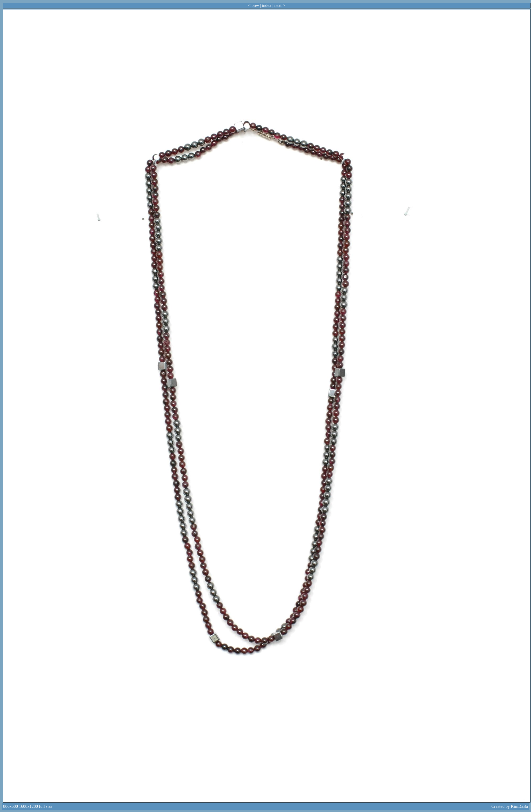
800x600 (11, 806)
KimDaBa (519, 806)
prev (255, 5)
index (267, 5)
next (278, 5)
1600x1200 (28, 806)
